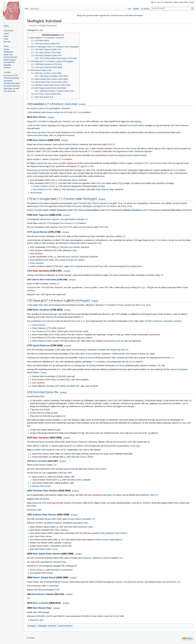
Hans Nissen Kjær (42, 608)
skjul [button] (62, 35)
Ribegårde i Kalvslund (61, 108)
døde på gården (92, 386)
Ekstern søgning (9, 60)
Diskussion (168, 2)
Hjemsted (7, 42)
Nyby (103, 186)
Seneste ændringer (10, 57)
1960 (102, 533)
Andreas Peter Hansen (42, 486)
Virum (55, 549)
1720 (30, 199)
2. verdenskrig (52, 586)
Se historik (145, 9)
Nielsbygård (133, 170)
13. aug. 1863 (185, 423)
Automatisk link (9, 62)
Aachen (173, 582)
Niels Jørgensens (69, 163)
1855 (29, 461)
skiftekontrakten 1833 (121, 354)
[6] (58, 284)
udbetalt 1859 (70, 454)
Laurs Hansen (74, 247)
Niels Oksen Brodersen (78, 527)
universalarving (53, 503)
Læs (129, 9)
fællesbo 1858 (148, 495)
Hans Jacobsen (158, 183)
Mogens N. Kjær (37, 620)
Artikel (6, 39)
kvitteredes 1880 (65, 473)
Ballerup (119, 540)
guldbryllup (109, 533)
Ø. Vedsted (80, 260)
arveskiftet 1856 (39, 450)
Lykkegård (86, 480)
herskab (143, 155)
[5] (162, 275)
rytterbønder (42, 163)
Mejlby (50, 465)
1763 (29, 271)
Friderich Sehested (99, 203)
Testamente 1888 (34, 510)
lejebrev (47, 358)
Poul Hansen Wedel (135, 125)
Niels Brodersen (85, 558)
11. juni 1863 (66, 420)
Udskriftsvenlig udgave (12, 83)
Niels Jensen (81, 457)
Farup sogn (135, 446)
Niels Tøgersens (52, 227)
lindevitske (123, 369)
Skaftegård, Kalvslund (47, 626)
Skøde (37, 300)
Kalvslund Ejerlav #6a (46, 392)
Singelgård (114, 558)
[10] (55, 465)
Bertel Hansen (72, 144)
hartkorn (57, 112)
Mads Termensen (120, 170)
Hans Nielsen (76, 519)
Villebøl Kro (97, 558)
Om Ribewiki (30, 638)
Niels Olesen (39, 117)
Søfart (6, 36)
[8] (127, 350)
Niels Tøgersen (168, 148)
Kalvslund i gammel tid (39, 108)
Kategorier (32, 626)
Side (27, 9)
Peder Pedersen (102, 189)
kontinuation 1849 (124, 442)
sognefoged (45, 562)
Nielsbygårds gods (149, 314)
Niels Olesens (47, 112)
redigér (82, 104)
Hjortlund (61, 328)
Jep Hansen (81, 121)
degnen (184, 369)
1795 (29, 345)
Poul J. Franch (40, 603)
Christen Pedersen (41, 186)
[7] (83, 317)
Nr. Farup (120, 366)
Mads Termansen (74, 206)
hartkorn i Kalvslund (66, 104)
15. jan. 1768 (145, 287)
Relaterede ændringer (11, 78)
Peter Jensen (131, 148)
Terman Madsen (92, 210)
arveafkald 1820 (63, 380)
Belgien (159, 582)
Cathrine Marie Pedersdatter (44, 280)
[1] (40, 30)
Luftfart (6, 34)
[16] (28, 598)
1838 (30, 392)
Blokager (46, 612)
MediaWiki (7, 65)
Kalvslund (42, 590)
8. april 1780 (114, 314)
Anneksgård (182, 148)
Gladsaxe (64, 530)
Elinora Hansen (36, 570)
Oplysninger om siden (11, 88)
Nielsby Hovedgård (35, 210)
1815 (118, 341)
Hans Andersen (94, 354)
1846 (107, 442)
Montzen (119, 582)
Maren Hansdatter (47, 442)
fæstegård (45, 199)
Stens (91, 527)
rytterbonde (40, 155)
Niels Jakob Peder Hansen (41, 536)
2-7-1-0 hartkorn (66, 199)
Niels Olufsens (59, 148)
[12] (94, 519)
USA (69, 546)
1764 (132, 183)
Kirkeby (92, 366)
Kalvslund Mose (86, 358)
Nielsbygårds (64, 243)
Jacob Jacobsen (72, 257)
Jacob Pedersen (39, 325)
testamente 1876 (39, 503)
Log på (191, 2)
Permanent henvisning (12, 86)
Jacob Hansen (36, 193)
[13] (121, 558)
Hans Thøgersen (80, 442)
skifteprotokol (75, 243)
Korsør (105, 540)
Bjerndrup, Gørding (114, 236)
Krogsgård (113, 203)
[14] (179, 582)
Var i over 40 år (33, 562)
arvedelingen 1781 (38, 321)
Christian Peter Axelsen (48, 26)
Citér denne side (9, 91)
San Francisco (121, 533)
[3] (87, 219)
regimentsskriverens (35, 135)
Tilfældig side (8, 52)
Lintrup (43, 372)
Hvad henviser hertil (11, 76)
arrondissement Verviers (134, 582)
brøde (130, 155)
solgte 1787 (69, 266)
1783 (30, 300)
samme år (175, 369)
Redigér (136, 9)
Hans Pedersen (39, 189)
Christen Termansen (132, 210)
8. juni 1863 (117, 400)
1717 (32, 155)
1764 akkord (114, 275)
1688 (30, 104)
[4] (124, 236)
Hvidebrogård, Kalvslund (67, 331)
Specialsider (8, 81)
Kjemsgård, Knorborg (172, 321)
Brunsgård (87, 519)
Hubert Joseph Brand (64, 570)
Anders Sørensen (48, 132)
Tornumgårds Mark (134, 266)
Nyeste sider (8, 55)
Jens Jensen (77, 155)
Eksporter (7, 68)
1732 (119, 183)
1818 (37, 358)
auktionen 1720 (44, 223)
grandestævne (102, 155)
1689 (92, 132)
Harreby (53, 284)
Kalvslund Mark (110, 446)
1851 (42, 396)
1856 (29, 491)
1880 (29, 515)
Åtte (73, 477)
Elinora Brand (38, 594)
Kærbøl (136, 369)
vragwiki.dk (103, 15)
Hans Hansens (155, 163)
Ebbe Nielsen (72, 180)
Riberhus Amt (51, 317)
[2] (114, 144)
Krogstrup (67, 543)
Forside (6, 49)
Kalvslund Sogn (60, 562)
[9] (149, 442)
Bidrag (176, 2)
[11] (156, 495)
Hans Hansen (40, 140)
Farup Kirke (103, 266)
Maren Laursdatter (78, 189)
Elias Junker (76, 480)
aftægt (158, 275)
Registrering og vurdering (37, 170)
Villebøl (90, 457)
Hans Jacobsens (95, 495)
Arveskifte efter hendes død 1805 (111, 350)
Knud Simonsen (80, 350)
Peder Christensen (155, 321)
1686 (30, 125)
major (89, 203)
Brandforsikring (33, 396)
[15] (56, 590)
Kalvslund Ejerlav (65, 626)
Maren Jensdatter (39, 461)
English (6, 26)
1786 (62, 341)
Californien (86, 533)
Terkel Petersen (181, 125)
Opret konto (184, 2)
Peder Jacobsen (37, 263)
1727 (29, 232)
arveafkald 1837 (73, 386)
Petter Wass (176, 210)
